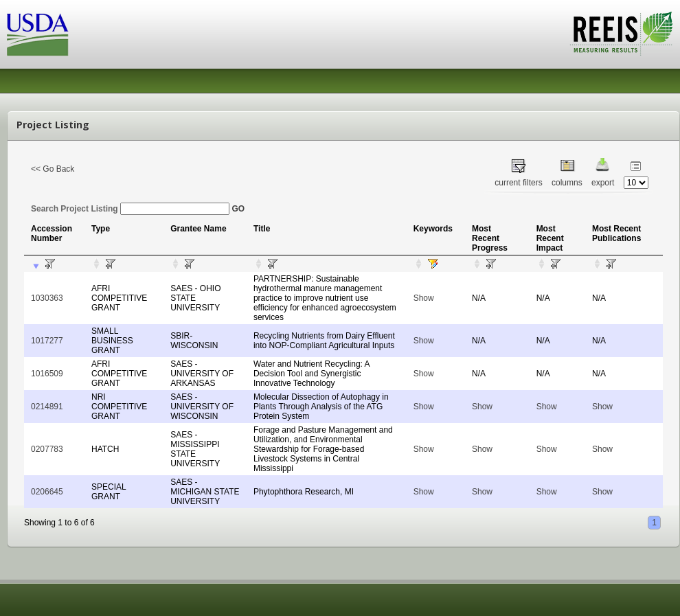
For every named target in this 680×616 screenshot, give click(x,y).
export (603, 183)
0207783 (47, 449)
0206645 (47, 492)
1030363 (47, 298)
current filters (518, 183)
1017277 (47, 341)
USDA (38, 35)
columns (567, 183)
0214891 (47, 407)
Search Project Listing (130, 209)
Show (424, 298)
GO (238, 209)
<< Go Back (53, 169)
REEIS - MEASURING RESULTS (621, 34)
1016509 (47, 374)
